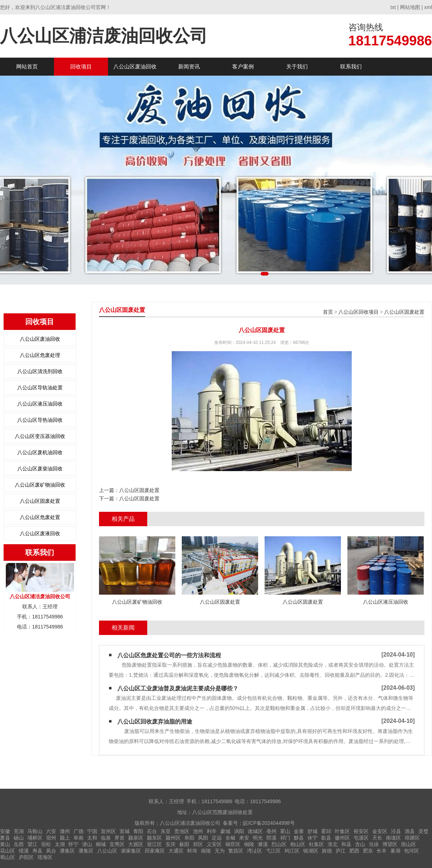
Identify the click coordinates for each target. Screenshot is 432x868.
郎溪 (271, 838)
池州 (198, 831)
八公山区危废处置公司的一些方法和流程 (169, 655)
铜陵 (249, 844)
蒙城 (225, 831)
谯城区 (255, 831)
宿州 (51, 838)
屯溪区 (361, 838)
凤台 (51, 851)
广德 (78, 831)
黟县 (299, 838)
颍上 (65, 838)
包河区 (411, 851)
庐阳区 (26, 857)
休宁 (312, 838)
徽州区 (342, 838)
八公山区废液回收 (40, 533)
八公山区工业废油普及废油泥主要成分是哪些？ (178, 688)
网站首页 (27, 66)
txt (393, 7)
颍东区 (154, 838)
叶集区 (342, 831)
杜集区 (316, 844)
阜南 (78, 838)
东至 (166, 831)
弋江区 (273, 851)
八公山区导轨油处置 (40, 388)
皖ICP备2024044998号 (269, 823)
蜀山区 (8, 857)
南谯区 (393, 838)
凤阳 (203, 838)
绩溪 (24, 851)
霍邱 (326, 831)
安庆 (171, 844)
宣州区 (108, 831)
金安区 (380, 831)
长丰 (382, 851)
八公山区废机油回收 (40, 452)
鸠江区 (292, 851)
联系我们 (351, 66)
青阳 (138, 831)
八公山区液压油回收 (40, 404)
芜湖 (19, 831)
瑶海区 (45, 857)
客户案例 (243, 66)
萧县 (5, 838)
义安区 (214, 844)
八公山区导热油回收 (40, 420)
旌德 (327, 851)
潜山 (87, 844)
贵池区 (182, 831)
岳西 (19, 844)
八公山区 (107, 851)
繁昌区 (236, 851)
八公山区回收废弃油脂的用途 (155, 722)
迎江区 (154, 844)
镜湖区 (311, 851)
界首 (120, 838)
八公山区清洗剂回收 (40, 371)
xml (428, 7)
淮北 (333, 844)
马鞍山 (35, 831)
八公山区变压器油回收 (40, 436)
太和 (92, 838)
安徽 (5, 831)
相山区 (298, 844)
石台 (152, 831)
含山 (360, 844)
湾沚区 (255, 851)
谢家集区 (131, 851)
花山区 (8, 851)
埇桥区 (35, 838)
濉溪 (263, 844)
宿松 (46, 844)
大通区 (176, 851)
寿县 (37, 851)
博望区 (390, 844)
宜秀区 (117, 844)
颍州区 (173, 838)
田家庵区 (155, 851)
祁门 (285, 838)
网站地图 (410, 7)
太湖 (60, 844)
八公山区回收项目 (359, 312)
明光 (258, 838)
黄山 (5, 844)
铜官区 (233, 844)
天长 (377, 838)
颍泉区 (136, 838)
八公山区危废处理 (40, 355)
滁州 (65, 831)
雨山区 (409, 844)
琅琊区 (412, 838)
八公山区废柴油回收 (40, 469)
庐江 (341, 851)
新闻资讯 (189, 66)
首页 (328, 312)
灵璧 (423, 831)
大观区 (136, 844)
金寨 (299, 831)
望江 (32, 844)
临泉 (106, 838)
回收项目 (81, 66)
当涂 (374, 844)
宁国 (92, 831)
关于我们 (297, 66)
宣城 (125, 831)
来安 (244, 838)
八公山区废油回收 (135, 66)
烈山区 (279, 844)
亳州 (271, 831)
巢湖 (395, 851)
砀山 (19, 838)
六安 (51, 831)
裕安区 (361, 831)
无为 (220, 851)
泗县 (410, 831)
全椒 (230, 838)
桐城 (101, 844)
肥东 (368, 851)
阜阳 (189, 838)
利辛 (212, 831)
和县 (346, 844)
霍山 (285, 831)
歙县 (326, 838)
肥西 (354, 851)
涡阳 (239, 831)
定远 (217, 838)
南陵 (206, 851)
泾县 (396, 831)
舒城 (312, 831)
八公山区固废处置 (40, 501)
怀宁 (73, 844)
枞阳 (184, 844)
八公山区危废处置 (40, 517)
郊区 (198, 844)
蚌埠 (192, 851)
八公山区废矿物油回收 (40, 485)
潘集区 (67, 851)
